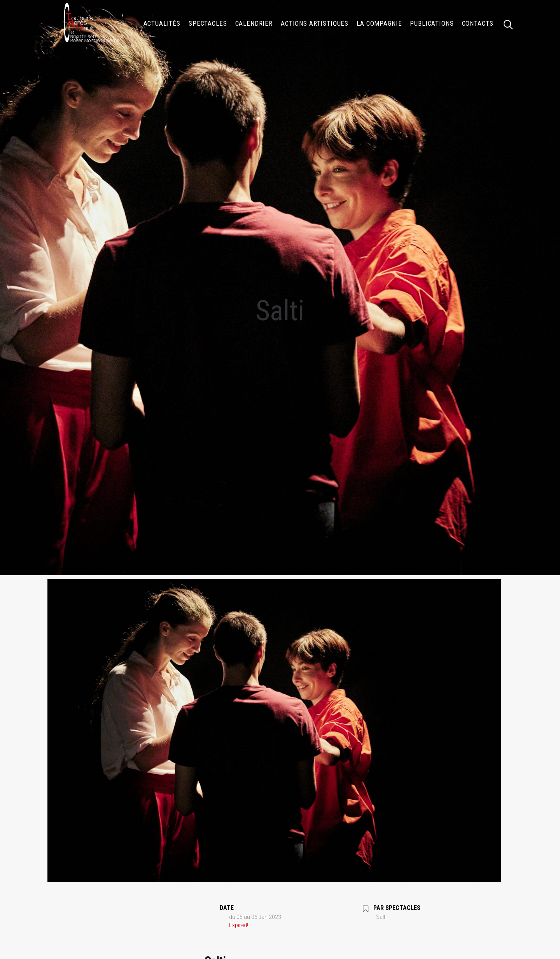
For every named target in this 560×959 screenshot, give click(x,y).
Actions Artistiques (315, 23)
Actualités (162, 23)
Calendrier (254, 23)
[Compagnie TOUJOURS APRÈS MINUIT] (91, 23)
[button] (512, 23)
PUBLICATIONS (432, 23)
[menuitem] (162, 23)
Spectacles (208, 23)
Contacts (478, 23)
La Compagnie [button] (379, 23)
